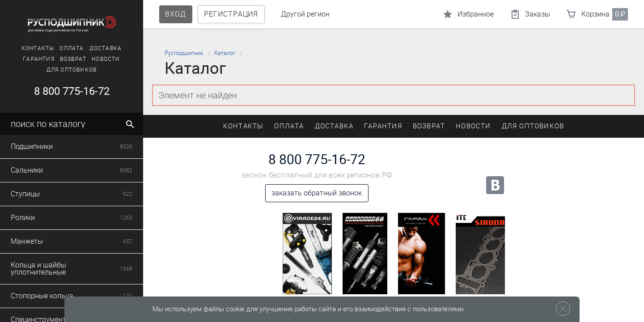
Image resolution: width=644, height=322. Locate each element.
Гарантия (39, 59)
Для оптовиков (72, 70)
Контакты (38, 48)
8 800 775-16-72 (72, 91)
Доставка (106, 48)
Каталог (225, 53)
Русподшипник (184, 53)
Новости (106, 59)
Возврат (73, 59)
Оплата (72, 48)
